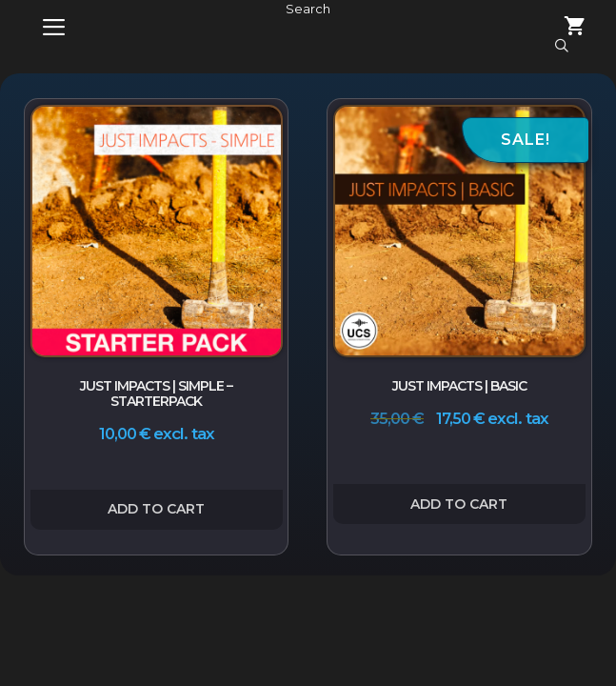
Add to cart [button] (156, 509)
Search (308, 9)
